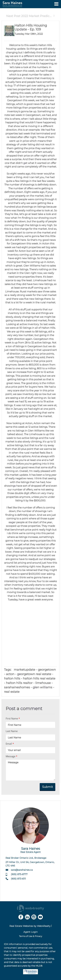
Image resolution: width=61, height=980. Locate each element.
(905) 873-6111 (18, 879)
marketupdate (24, 670)
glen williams (42, 687)
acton (10, 674)
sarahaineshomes (17, 687)
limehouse (43, 683)
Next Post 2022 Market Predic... (31, 16)
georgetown (47, 670)
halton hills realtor (19, 683)
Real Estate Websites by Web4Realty (30, 926)
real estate (12, 692)
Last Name (12, 731)
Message (11, 756)
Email (10, 744)
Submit (47, 787)
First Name (13, 718)
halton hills (12, 678)
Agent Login (30, 932)
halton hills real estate (39, 678)
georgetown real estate (34, 674)
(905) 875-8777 (19, 874)
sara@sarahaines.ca (22, 870)
